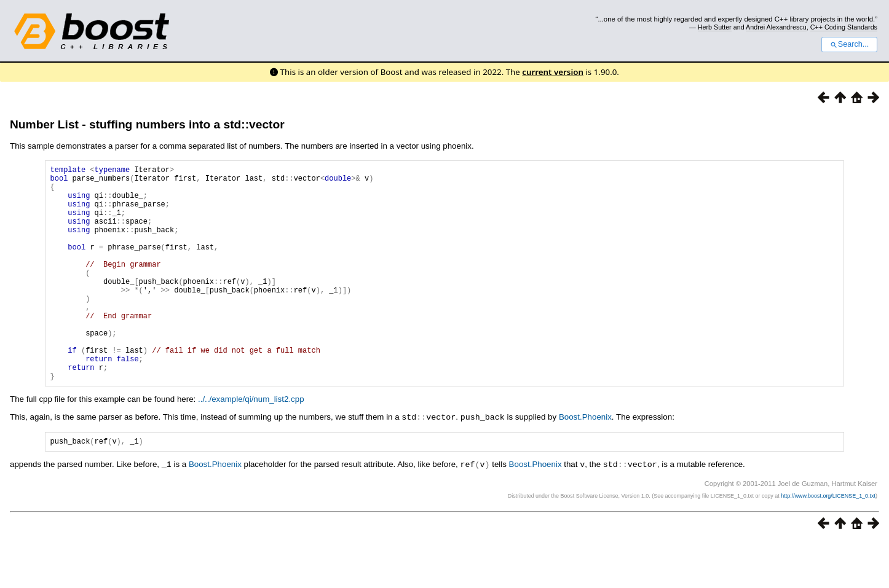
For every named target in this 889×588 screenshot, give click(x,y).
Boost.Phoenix (585, 463)
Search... (849, 44)
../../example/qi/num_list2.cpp (251, 445)
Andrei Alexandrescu (776, 27)
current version (553, 72)
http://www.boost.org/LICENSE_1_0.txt (828, 543)
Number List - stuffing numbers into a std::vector (147, 124)
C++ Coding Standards (844, 27)
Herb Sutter (715, 27)
